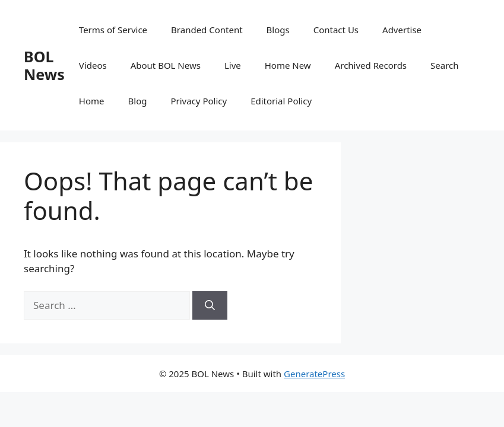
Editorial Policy (281, 101)
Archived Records (371, 65)
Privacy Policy (199, 101)
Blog (138, 101)
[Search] (210, 305)
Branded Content (207, 30)
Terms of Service (113, 30)
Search (444, 65)
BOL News (44, 65)
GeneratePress (314, 374)
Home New (288, 65)
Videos (93, 65)
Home (92, 101)
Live (233, 65)
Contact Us (336, 30)
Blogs (278, 30)
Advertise (402, 30)
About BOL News (166, 65)
